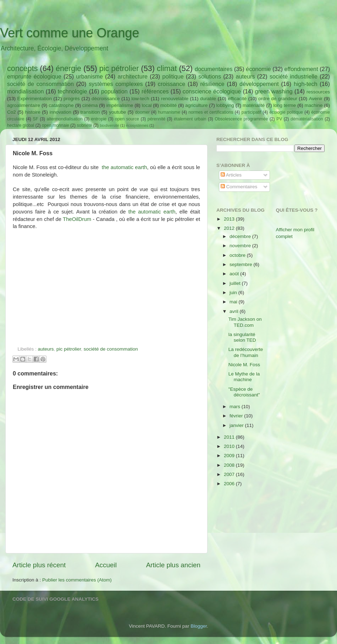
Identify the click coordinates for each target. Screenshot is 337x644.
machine (314, 105)
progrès (72, 99)
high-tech (306, 84)
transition (90, 112)
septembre (242, 264)
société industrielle (294, 76)
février (237, 416)
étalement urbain (190, 119)
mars (236, 407)
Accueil (106, 565)
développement (259, 84)
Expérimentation (35, 99)
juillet (236, 283)
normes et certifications (211, 112)
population (114, 91)
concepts (22, 68)
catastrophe (61, 105)
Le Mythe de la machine (244, 377)
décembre (241, 236)
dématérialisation (307, 119)
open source (127, 119)
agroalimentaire (24, 105)
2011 (230, 437)
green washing (274, 91)
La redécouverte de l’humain (246, 352)
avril (235, 311)
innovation (61, 112)
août (235, 274)
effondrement (301, 69)
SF (35, 119)
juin (234, 293)
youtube (117, 112)
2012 (230, 228)
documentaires (214, 69)
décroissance (106, 99)
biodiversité (109, 125)
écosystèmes (137, 125)
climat (167, 68)
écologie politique (286, 112)
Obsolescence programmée (241, 119)
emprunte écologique (34, 76)
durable (208, 99)
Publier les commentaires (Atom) (77, 580)
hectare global (21, 125)
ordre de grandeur (278, 99)
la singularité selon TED (242, 337)
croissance (172, 84)
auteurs (245, 76)
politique (173, 76)
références (155, 91)
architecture (132, 76)
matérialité (254, 105)
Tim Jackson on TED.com (245, 322)
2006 (230, 484)
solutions (210, 76)
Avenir (316, 99)
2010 (230, 446)
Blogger (199, 626)
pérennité (157, 119)
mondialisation (25, 91)
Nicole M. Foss (244, 365)
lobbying (225, 105)
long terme (285, 105)
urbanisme (89, 76)
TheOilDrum (77, 219)
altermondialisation (65, 119)
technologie (73, 91)
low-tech (140, 99)
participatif (251, 112)
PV (279, 119)
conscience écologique (212, 91)
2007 (230, 474)
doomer (142, 112)
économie (258, 69)
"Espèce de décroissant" (244, 392)
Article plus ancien (173, 565)
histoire (33, 112)
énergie (68, 68)
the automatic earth (125, 167)
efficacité (237, 99)
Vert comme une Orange (70, 33)
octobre (238, 255)
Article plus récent (39, 565)
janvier (237, 425)
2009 (230, 456)
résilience (212, 84)
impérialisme (120, 105)
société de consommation (40, 84)
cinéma (90, 105)
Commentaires (239, 187)
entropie (99, 119)
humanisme (169, 112)
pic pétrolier (119, 68)
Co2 (12, 112)
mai (234, 302)
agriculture (196, 105)
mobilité (169, 105)
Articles (231, 175)
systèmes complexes (116, 84)
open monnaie (56, 125)
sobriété (84, 125)
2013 (230, 219)
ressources (318, 92)
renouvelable (175, 99)
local (147, 105)
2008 (230, 465)
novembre (241, 246)
